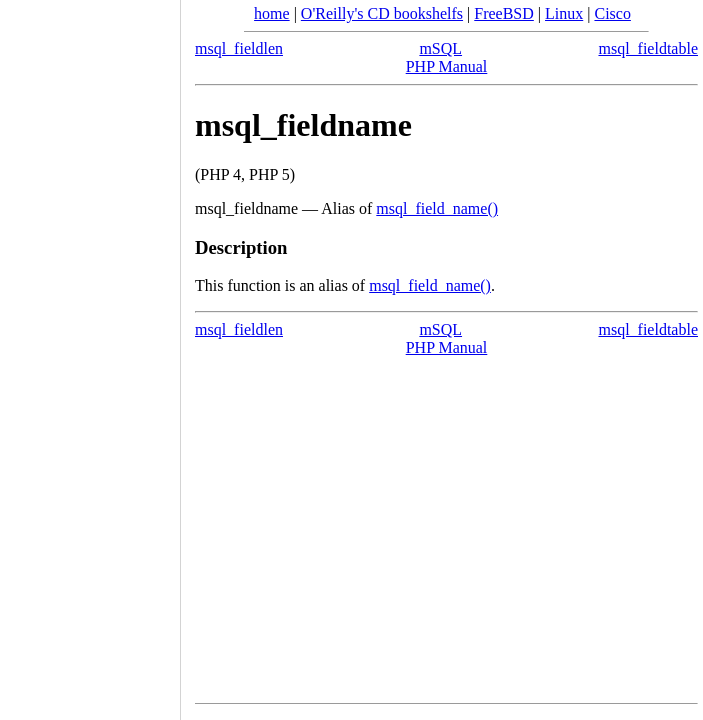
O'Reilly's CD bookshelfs (382, 13)
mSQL (440, 48)
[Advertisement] (90, 353)
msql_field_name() (437, 208)
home (272, 13)
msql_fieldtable (648, 48)
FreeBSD (504, 13)
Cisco (612, 13)
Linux (564, 13)
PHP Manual (447, 66)
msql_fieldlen (239, 48)
